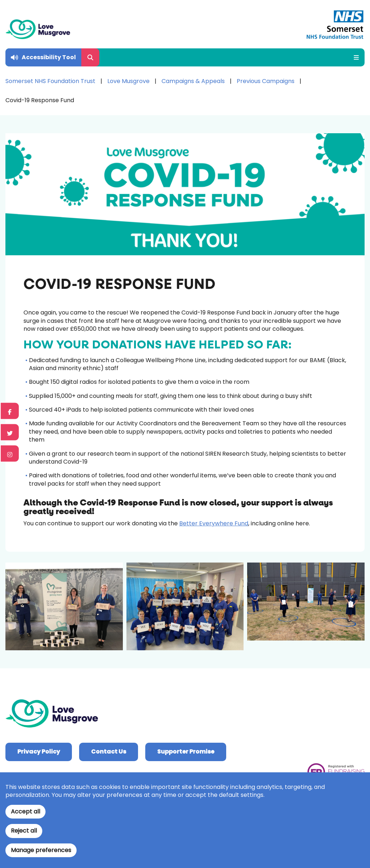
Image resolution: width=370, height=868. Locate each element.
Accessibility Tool (49, 57)
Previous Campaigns (266, 81)
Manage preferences (41, 850)
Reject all (24, 831)
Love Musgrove (128, 81)
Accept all (25, 811)
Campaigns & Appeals (193, 81)
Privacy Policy (39, 752)
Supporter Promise (186, 752)
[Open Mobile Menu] (354, 57)
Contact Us (109, 752)
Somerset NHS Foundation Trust (50, 81)
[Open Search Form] (90, 57)
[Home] (38, 29)
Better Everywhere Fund (214, 523)
